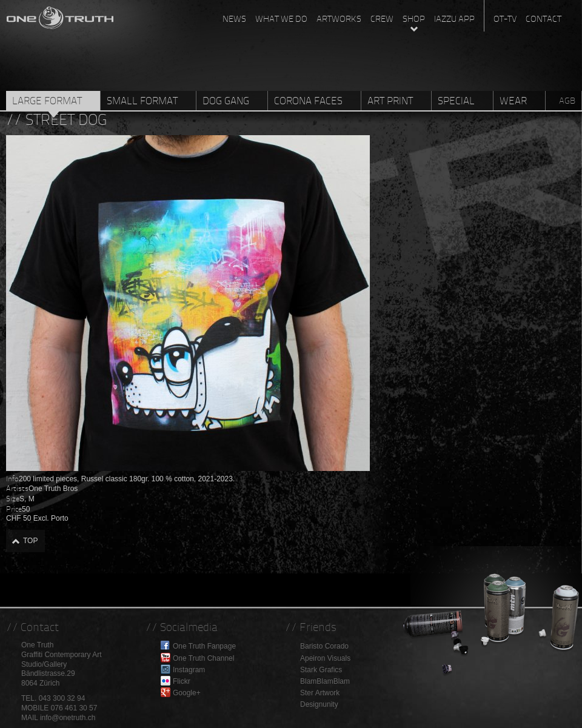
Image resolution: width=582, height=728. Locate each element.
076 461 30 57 (74, 708)
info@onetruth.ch (68, 718)
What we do (281, 19)
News (234, 19)
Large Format (47, 101)
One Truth (61, 15)
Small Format (142, 101)
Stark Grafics (321, 670)
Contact (544, 19)
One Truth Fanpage (204, 646)
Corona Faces (308, 101)
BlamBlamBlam (325, 681)
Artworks (339, 19)
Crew (382, 19)
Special (456, 101)
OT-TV (505, 19)
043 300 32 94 (62, 698)
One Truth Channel (203, 658)
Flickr (182, 681)
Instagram (189, 670)
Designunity (319, 704)
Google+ (187, 693)
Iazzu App (454, 19)
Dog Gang (226, 101)
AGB (567, 101)
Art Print (390, 101)
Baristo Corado (324, 646)
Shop (414, 19)
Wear (513, 101)
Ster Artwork (320, 693)
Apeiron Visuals (325, 658)
